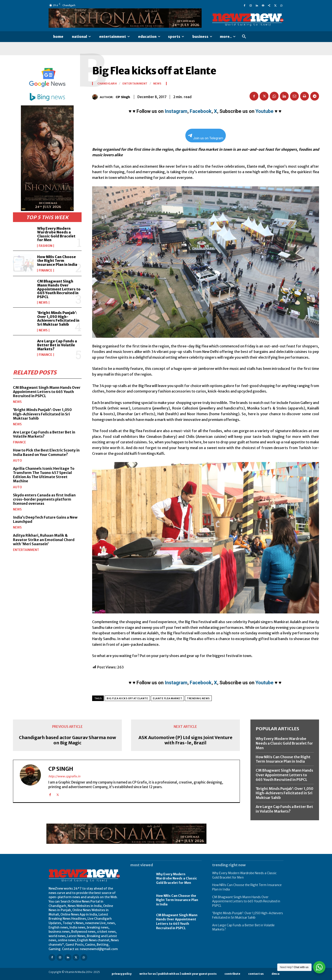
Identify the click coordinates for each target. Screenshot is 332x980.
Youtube (265, 111)
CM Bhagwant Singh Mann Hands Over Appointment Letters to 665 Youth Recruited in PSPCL (59, 289)
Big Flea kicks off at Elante (127, 698)
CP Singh (123, 97)
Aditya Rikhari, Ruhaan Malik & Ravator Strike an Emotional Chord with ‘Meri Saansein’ (44, 540)
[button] (244, 37)
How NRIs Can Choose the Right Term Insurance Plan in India (57, 261)
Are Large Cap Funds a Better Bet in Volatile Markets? (57, 345)
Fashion (46, 246)
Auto (17, 461)
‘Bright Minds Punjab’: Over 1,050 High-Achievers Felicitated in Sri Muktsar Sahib (58, 318)
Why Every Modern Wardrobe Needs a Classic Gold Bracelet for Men (56, 234)
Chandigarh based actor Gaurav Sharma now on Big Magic (67, 740)
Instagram (176, 111)
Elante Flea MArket (167, 698)
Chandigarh (107, 84)
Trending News (198, 698)
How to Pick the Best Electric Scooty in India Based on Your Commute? (46, 452)
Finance (46, 270)
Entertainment (26, 550)
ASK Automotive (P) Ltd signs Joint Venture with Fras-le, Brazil (185, 740)
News (43, 303)
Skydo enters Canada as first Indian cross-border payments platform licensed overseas (44, 499)
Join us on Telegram (206, 137)
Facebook (201, 111)
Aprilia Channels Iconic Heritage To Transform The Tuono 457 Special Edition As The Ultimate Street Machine (44, 475)
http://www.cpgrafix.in (64, 776)
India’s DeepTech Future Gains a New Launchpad (45, 519)
